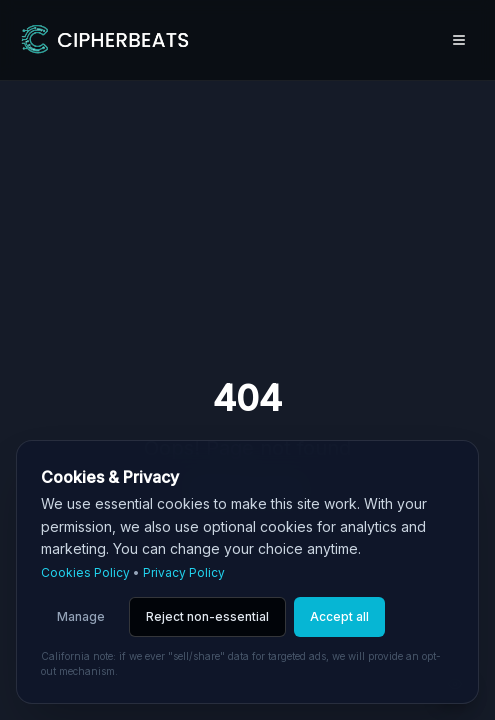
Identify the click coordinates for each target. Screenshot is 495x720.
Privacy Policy (184, 572)
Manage (81, 616)
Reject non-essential (207, 616)
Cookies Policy (85, 572)
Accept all (339, 616)
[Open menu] (459, 40)
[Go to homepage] (103, 40)
